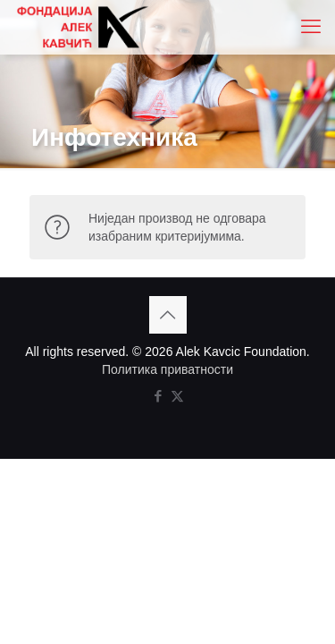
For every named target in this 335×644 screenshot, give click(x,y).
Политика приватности (167, 369)
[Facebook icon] (159, 396)
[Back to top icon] (168, 315)
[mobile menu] (311, 27)
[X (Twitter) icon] (177, 396)
